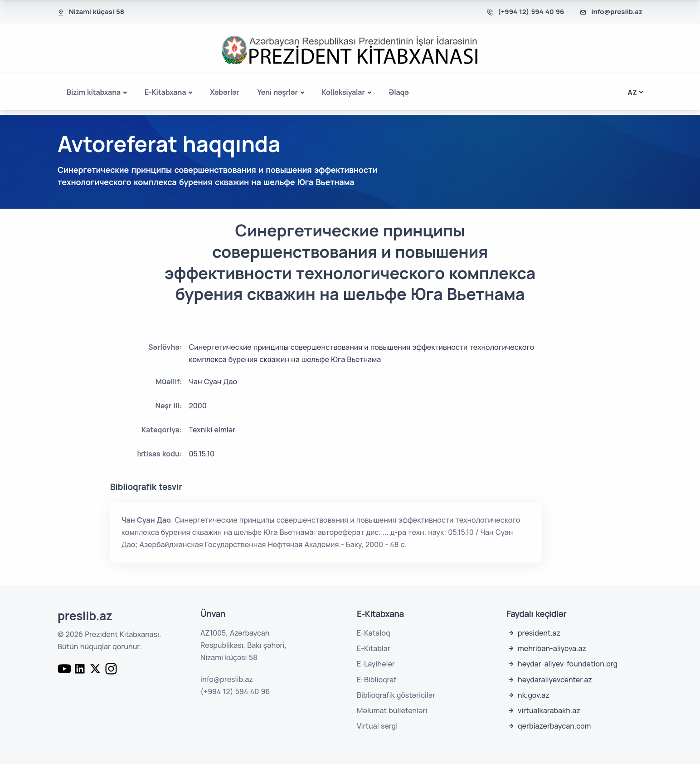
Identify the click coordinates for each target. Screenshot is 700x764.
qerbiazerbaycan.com (554, 726)
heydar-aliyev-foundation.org (568, 664)
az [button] (632, 93)
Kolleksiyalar (343, 92)
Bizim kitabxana (94, 92)
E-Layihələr (376, 664)
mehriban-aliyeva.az (552, 648)
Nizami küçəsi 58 (97, 12)
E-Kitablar (374, 648)
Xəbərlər (225, 92)
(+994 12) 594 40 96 (531, 12)
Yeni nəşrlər (278, 92)
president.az (539, 633)
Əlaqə (399, 92)
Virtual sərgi (377, 726)
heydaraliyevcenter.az (555, 680)
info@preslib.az (617, 12)
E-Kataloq (374, 633)
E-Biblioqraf (377, 680)
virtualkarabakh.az (549, 710)
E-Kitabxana (165, 92)
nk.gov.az (534, 695)
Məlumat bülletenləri (392, 710)
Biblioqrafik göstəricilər (396, 695)
